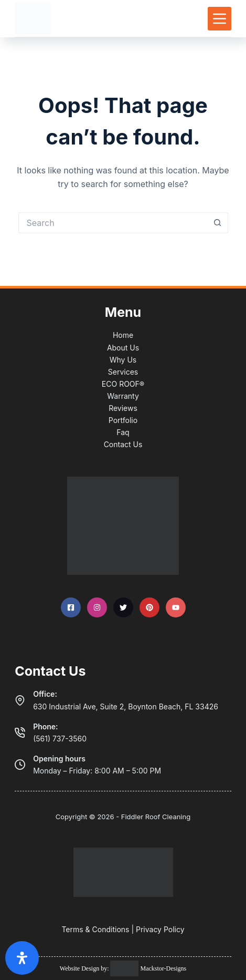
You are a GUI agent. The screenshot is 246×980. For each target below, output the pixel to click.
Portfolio (123, 420)
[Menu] (220, 19)
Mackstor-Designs (162, 968)
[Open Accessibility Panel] (22, 958)
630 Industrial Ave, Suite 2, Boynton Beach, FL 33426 (126, 706)
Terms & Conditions (95, 929)
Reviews (123, 408)
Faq (123, 432)
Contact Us (123, 444)
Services (123, 372)
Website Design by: (85, 968)
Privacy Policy (160, 929)
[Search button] (218, 223)
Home (123, 335)
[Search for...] (113, 223)
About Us (123, 348)
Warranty (123, 396)
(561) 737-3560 (60, 739)
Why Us (123, 360)
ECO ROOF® (123, 384)
